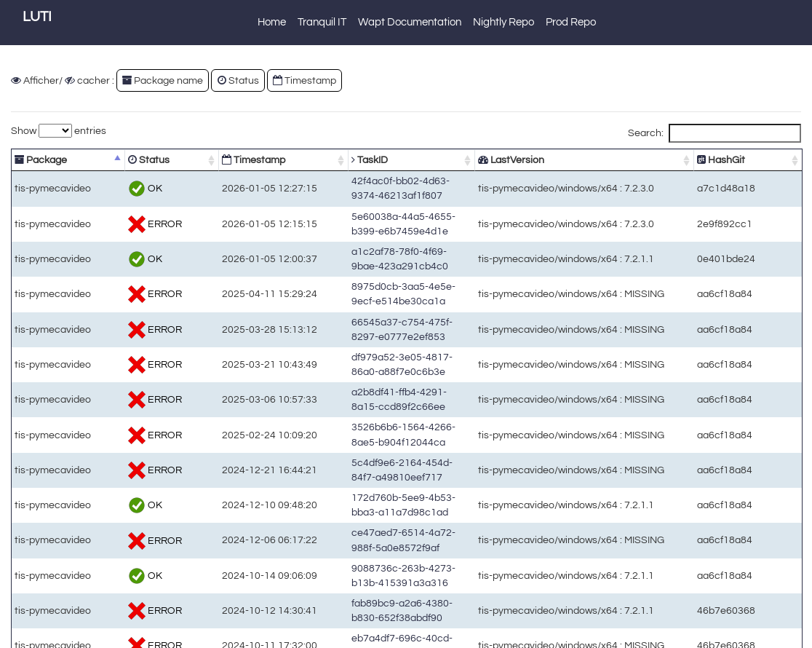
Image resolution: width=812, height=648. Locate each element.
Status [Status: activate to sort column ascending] (128, 160)
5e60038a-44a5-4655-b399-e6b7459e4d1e (397, 206)
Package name (163, 80)
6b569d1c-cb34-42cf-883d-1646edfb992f (393, 578)
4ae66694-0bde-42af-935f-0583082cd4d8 (394, 532)
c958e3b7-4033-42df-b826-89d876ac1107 (396, 602)
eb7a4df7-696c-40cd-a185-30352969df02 (394, 485)
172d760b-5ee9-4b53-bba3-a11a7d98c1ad (397, 392)
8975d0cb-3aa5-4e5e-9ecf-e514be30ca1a (396, 252)
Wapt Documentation (410, 22)
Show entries (59, 131)
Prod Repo (571, 22)
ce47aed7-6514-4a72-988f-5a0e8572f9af (393, 415)
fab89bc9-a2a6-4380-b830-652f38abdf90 (393, 462)
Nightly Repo (503, 22)
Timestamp (304, 80)
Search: (715, 133)
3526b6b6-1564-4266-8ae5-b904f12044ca (396, 345)
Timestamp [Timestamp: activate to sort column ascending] (215, 160)
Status (238, 80)
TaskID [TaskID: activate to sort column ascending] (315, 160)
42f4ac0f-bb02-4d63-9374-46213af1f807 (391, 182)
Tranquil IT (322, 22)
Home (272, 22)
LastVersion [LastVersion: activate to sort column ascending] (550, 160)
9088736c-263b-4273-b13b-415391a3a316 (397, 439)
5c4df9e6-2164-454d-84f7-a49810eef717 (393, 369)
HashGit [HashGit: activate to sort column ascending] (747, 160)
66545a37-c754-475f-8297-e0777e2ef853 (394, 276)
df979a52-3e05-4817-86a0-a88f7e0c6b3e (394, 299)
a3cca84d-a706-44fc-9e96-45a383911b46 (396, 509)
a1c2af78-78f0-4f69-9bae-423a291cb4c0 (393, 229)
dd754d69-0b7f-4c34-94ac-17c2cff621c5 (393, 555)
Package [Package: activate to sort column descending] (41, 160)
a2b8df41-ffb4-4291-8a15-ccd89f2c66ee (391, 322)
